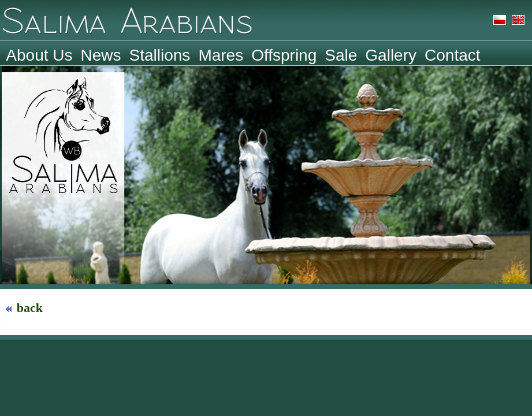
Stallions (160, 55)
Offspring (284, 55)
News (101, 55)
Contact (453, 55)
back (25, 308)
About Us (39, 55)
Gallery (391, 55)
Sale (341, 55)
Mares (221, 55)
